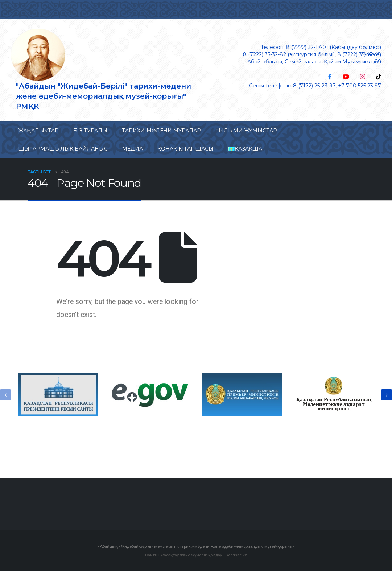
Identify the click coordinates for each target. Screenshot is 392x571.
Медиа (133, 149)
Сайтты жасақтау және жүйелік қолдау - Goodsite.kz (196, 555)
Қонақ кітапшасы (185, 149)
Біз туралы (90, 131)
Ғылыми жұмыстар (246, 131)
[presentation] (5, 395)
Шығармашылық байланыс (63, 149)
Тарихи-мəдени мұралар (161, 131)
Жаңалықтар (38, 131)
